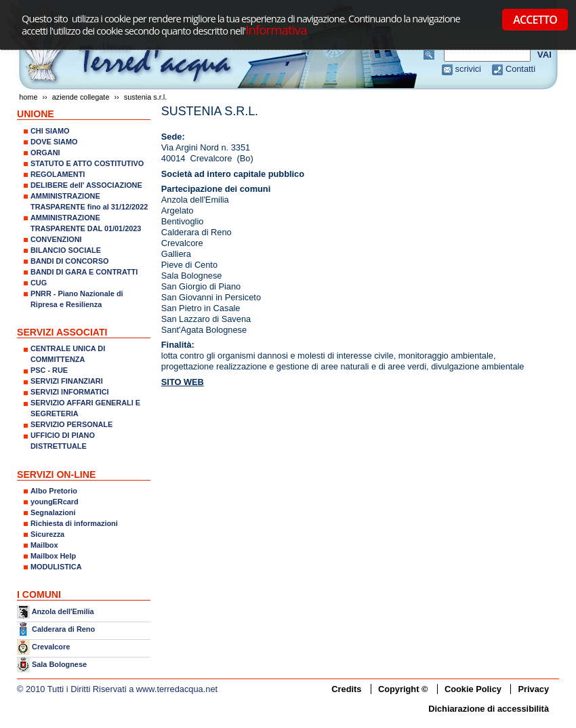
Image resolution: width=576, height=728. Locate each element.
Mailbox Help (53, 556)
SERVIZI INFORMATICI (70, 392)
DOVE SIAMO (54, 142)
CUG (39, 283)
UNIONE (36, 114)
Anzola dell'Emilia (63, 611)
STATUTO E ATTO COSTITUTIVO (87, 163)
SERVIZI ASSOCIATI (62, 332)
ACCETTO (535, 20)
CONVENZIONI (56, 239)
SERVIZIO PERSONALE (71, 424)
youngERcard (55, 502)
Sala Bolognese (59, 664)
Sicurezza (47, 534)
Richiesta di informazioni (74, 523)
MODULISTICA (56, 567)
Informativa (276, 29)
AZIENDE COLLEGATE (81, 97)
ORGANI (45, 153)
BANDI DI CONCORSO (69, 261)
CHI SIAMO (50, 131)
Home (28, 97)
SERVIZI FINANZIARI (67, 381)
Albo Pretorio (54, 491)
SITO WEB (183, 382)
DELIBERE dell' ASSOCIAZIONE (86, 185)
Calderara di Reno (63, 628)
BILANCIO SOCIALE (66, 250)
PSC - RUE (49, 370)
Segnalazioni (53, 512)
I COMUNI (39, 594)
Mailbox (44, 545)
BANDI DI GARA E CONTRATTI (84, 272)
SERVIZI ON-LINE (56, 474)
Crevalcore (51, 647)
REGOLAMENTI (58, 174)
